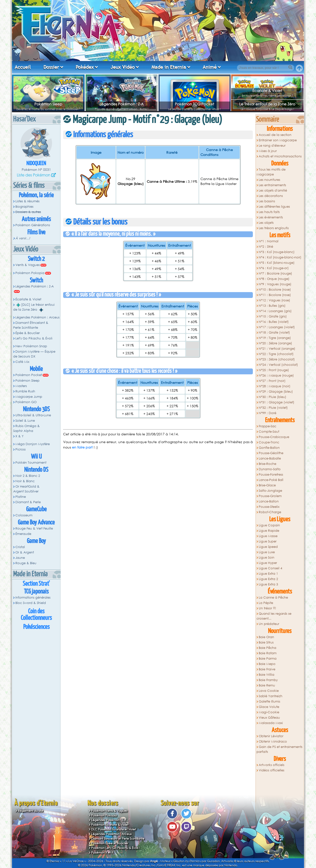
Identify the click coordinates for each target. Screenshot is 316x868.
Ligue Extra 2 (268, 579)
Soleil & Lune (25, 421)
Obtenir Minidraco (273, 741)
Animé (210, 67)
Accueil (23, 67)
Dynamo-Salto (270, 469)
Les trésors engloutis (274, 228)
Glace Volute (269, 707)
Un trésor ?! (267, 608)
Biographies (24, 207)
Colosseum (24, 515)
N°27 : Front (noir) (272, 381)
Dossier (51, 67)
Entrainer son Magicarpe (278, 140)
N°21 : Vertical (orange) (277, 349)
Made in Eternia (169, 67)
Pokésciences (36, 627)
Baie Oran (266, 637)
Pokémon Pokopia (30, 273)
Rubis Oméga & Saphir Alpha (26, 428)
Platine (21, 497)
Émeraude (23, 534)
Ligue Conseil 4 (270, 568)
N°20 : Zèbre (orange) (275, 343)
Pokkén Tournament (31, 463)
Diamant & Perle (28, 502)
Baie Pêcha (267, 648)
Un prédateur (269, 624)
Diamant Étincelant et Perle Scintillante (118, 839)
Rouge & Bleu (26, 563)
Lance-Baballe (270, 458)
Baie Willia (267, 675)
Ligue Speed (268, 547)
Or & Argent (25, 552)
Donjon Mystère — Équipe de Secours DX (34, 354)
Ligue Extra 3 (268, 584)
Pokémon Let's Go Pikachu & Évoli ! (115, 848)
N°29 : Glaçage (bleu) (276, 392)
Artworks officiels (272, 765)
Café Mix (22, 362)
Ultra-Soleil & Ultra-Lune (33, 415)
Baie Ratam (268, 653)
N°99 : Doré (267, 413)
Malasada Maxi (271, 723)
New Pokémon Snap (31, 346)
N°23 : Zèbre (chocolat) (277, 359)
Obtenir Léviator (271, 736)
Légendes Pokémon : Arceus (37, 317)
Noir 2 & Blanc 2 (28, 476)
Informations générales (33, 597)
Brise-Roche (267, 464)
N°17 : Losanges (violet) (277, 327)
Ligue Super (268, 541)
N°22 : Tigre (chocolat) (276, 354)
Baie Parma (268, 659)
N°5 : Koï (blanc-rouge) (277, 263)
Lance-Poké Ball (271, 480)
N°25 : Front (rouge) (274, 370)
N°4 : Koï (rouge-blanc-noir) (280, 257)
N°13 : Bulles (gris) (272, 306)
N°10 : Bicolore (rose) (275, 290)
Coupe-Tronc (269, 442)
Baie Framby (268, 680)
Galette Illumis (269, 701)
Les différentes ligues (274, 207)
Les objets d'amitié (273, 190)
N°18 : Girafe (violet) (274, 332)
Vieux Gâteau (269, 718)
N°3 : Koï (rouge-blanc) (277, 252)
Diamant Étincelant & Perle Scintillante (31, 325)
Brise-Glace (267, 485)
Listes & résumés (27, 201)
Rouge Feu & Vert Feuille (34, 528)
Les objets (266, 223)
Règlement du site (31, 811)
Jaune (20, 558)
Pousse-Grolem (270, 496)
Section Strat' (36, 584)
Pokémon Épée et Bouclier (110, 843)
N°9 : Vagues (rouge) (275, 284)
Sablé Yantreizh (271, 696)
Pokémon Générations (33, 225)
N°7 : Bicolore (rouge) (275, 273)
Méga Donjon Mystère (33, 444)
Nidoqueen (36, 164)
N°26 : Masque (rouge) (276, 375)
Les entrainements (272, 185)
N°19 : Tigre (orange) (275, 338)
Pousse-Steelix (269, 507)
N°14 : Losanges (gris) (275, 311)
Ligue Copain (269, 525)
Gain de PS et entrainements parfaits (279, 749)
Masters (21, 386)
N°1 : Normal (269, 241)
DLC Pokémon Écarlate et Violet (114, 829)
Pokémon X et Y (102, 853)
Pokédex (85, 67)
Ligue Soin (267, 557)
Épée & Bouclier (28, 333)
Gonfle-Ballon (269, 448)
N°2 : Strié (266, 247)
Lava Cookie (269, 691)
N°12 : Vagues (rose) (274, 300)
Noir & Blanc (25, 481)
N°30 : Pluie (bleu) (272, 397)
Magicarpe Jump (29, 397)
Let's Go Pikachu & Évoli (34, 338)
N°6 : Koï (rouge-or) (274, 268)
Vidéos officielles (272, 770)
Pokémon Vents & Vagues (109, 811)
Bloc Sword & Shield (31, 603)
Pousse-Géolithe (271, 453)
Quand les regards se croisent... (274, 616)
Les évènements (271, 217)
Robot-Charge (270, 512)
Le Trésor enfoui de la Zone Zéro (267, 104)
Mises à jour (268, 151)
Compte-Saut (269, 432)
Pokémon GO (26, 402)
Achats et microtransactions (280, 156)
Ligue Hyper (268, 563)
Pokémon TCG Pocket (194, 104)
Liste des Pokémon (34, 175)
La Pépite (266, 603)
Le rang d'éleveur (272, 146)
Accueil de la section (275, 135)
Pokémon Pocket (29, 375)
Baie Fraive (267, 669)
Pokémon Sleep (48, 104)
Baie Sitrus (266, 642)
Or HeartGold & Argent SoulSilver (26, 489)
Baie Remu (267, 685)
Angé (154, 861)
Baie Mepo (267, 664)
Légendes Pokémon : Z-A (122, 104)
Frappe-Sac (267, 426)
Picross (20, 449)
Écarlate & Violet (267, 91)
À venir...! (23, 238)
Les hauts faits (269, 212)
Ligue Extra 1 (268, 574)
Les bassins (267, 201)
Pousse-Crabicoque (274, 437)
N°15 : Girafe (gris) (273, 316)
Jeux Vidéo (123, 67)
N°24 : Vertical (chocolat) (278, 365)
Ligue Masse (268, 536)
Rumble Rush (25, 391)
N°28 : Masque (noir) (275, 386)
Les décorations (271, 196)
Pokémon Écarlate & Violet (110, 825)
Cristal (20, 547)
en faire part (82, 447)
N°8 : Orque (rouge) (274, 279)
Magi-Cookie (269, 712)
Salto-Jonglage (270, 491)
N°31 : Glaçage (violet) (276, 402)
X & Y (20, 436)
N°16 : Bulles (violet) (274, 322)
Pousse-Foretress (271, 475)
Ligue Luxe (267, 552)
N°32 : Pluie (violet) (273, 408)
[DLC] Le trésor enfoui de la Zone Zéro (34, 307)
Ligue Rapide (269, 531)
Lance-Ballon (269, 501)
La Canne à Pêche (273, 597)
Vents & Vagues (28, 265)
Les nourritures (269, 180)
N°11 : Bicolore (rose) (275, 295)
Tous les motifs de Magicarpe (271, 172)
